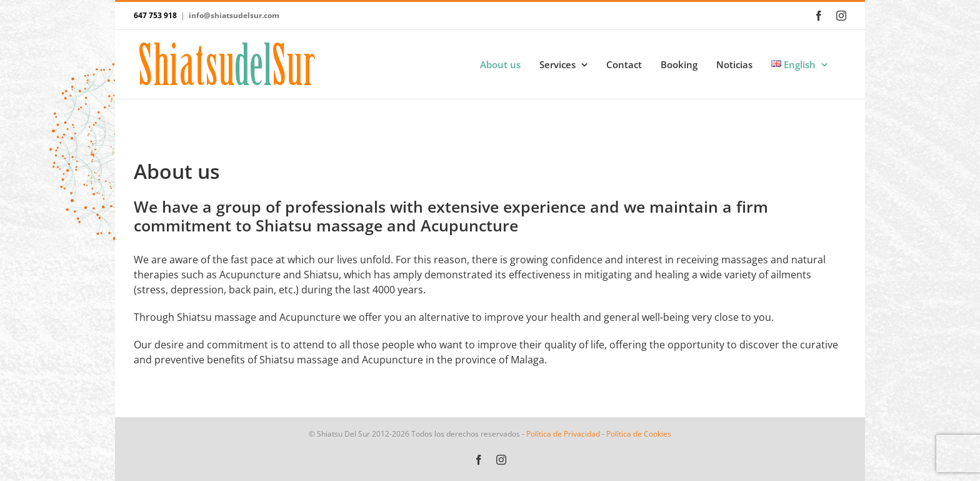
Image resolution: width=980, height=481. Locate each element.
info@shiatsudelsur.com (234, 15)
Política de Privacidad (563, 434)
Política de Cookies (639, 434)
